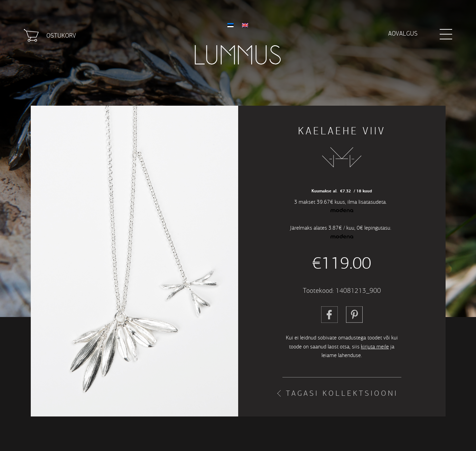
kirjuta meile (375, 347)
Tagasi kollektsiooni (342, 393)
